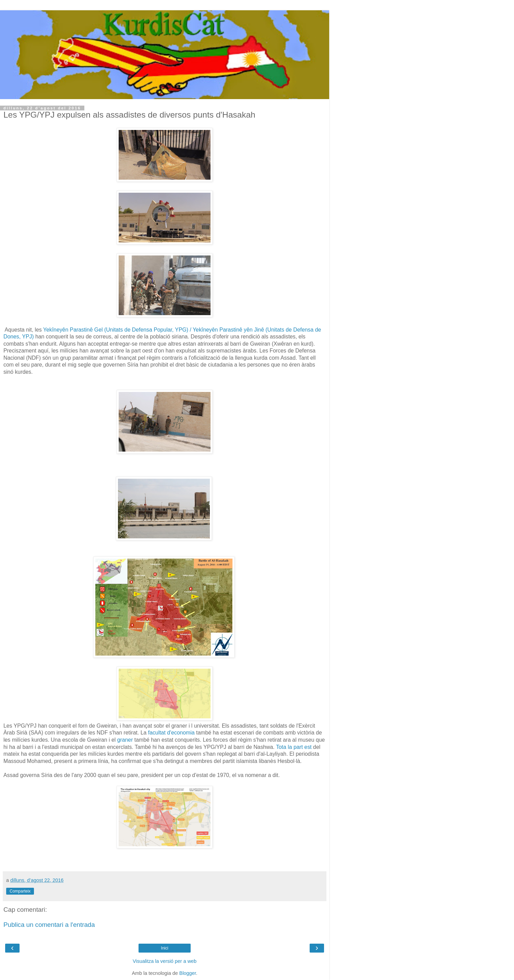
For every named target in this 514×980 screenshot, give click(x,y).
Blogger (188, 973)
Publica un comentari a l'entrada (49, 925)
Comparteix (20, 891)
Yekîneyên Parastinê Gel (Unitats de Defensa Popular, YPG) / (118, 330)
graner (125, 740)
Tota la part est (295, 747)
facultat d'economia (170, 733)
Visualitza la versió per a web (165, 961)
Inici (164, 948)
